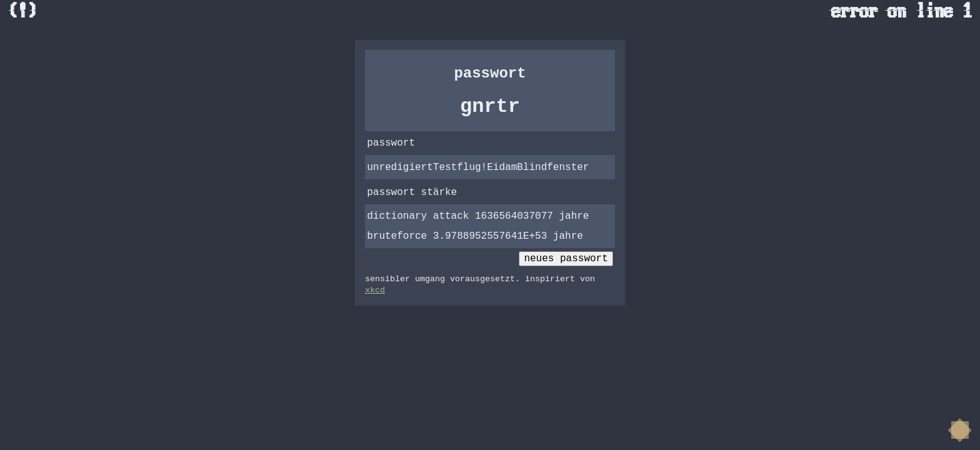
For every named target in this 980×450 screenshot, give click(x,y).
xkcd (375, 290)
